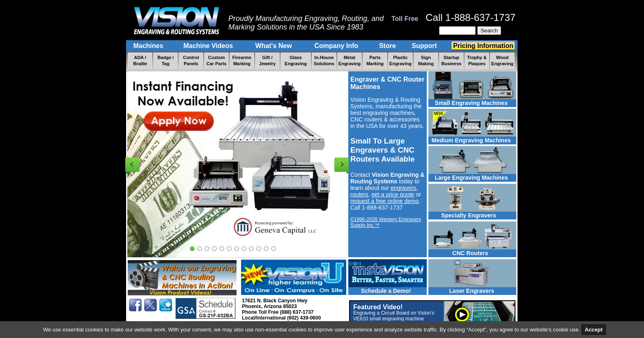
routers (359, 194)
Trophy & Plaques (477, 61)
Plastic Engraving (400, 61)
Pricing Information (483, 46)
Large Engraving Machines (469, 178)
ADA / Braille (140, 61)
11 (266, 249)
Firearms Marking (242, 61)
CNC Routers (459, 253)
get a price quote (393, 194)
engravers (403, 188)
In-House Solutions (324, 61)
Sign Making (426, 61)
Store (388, 46)
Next (342, 165)
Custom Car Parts (217, 61)
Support (425, 46)
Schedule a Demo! (379, 291)
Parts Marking (375, 61)
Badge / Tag (166, 61)
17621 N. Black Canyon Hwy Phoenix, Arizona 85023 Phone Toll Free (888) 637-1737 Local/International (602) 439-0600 (281, 309)
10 (259, 249)
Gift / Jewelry (267, 61)
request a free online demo (385, 201)
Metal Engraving (350, 61)
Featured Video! (394, 315)
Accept (594, 330)
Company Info (337, 46)
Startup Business (452, 61)
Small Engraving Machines (468, 103)
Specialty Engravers (463, 215)
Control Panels (191, 61)
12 (274, 249)
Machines (149, 46)
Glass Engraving (296, 61)
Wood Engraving (502, 61)
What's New (274, 46)
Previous (132, 165)
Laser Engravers (462, 291)
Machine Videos (209, 46)
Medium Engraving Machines (470, 140)
